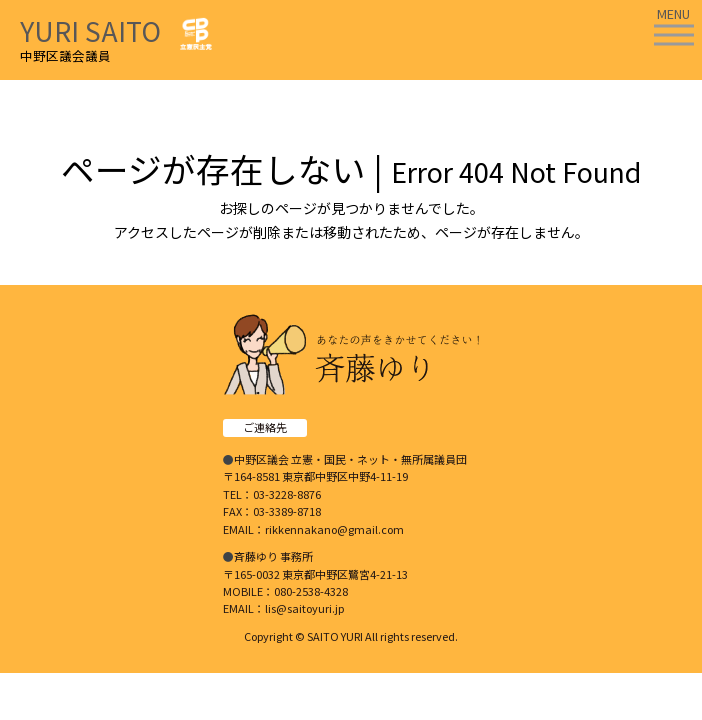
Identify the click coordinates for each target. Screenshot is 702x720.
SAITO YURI (335, 636)
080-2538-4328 (311, 591)
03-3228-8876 (287, 494)
